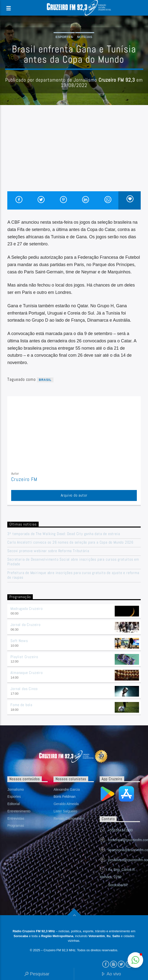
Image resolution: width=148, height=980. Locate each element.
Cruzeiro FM (24, 479)
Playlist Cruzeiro (24, 657)
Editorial (13, 804)
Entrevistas (16, 818)
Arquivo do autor (74, 495)
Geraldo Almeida (66, 804)
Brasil (45, 380)
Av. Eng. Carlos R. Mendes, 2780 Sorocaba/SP (118, 877)
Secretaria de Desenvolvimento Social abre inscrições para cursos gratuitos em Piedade (73, 562)
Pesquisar (37, 974)
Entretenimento (19, 811)
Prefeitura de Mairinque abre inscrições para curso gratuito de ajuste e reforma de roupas (73, 575)
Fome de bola (21, 705)
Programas (16, 826)
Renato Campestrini (69, 818)
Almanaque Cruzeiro (26, 673)
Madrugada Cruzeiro (26, 609)
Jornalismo (16, 789)
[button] (135, 960)
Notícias (85, 37)
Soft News (19, 641)
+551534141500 (120, 830)
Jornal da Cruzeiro (25, 625)
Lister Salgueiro (65, 811)
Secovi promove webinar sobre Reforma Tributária (48, 551)
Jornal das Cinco (24, 689)
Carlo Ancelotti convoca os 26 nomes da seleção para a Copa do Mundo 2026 (70, 542)
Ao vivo (111, 974)
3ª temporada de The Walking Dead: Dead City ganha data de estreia (64, 534)
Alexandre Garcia (67, 789)
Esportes (64, 37)
